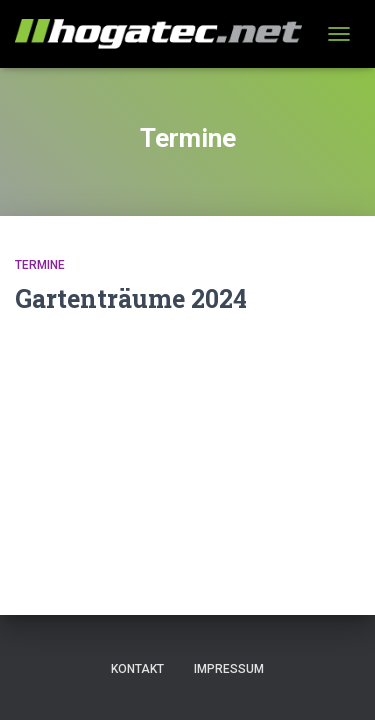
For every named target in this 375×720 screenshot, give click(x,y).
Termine (40, 265)
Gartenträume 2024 (131, 298)
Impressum (229, 669)
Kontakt (137, 669)
